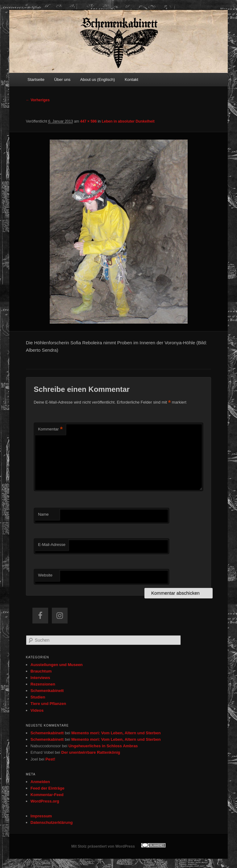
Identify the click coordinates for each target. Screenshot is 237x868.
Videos (37, 710)
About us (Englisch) (98, 80)
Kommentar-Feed (47, 795)
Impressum (41, 816)
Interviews (40, 678)
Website (45, 575)
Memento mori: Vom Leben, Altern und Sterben (116, 733)
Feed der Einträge (48, 788)
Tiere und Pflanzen (48, 704)
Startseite (36, 80)
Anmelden (40, 782)
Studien (38, 697)
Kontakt (131, 80)
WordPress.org (45, 801)
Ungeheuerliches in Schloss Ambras (103, 746)
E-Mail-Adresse (52, 545)
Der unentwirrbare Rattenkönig (91, 752)
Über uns (62, 80)
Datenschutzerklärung (52, 822)
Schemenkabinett (47, 691)
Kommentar (50, 429)
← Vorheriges (38, 100)
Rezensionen (43, 684)
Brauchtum (41, 671)
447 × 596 (89, 121)
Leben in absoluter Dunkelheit (128, 121)
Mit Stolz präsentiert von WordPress (103, 846)
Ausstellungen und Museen (57, 665)
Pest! (50, 759)
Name (43, 514)
